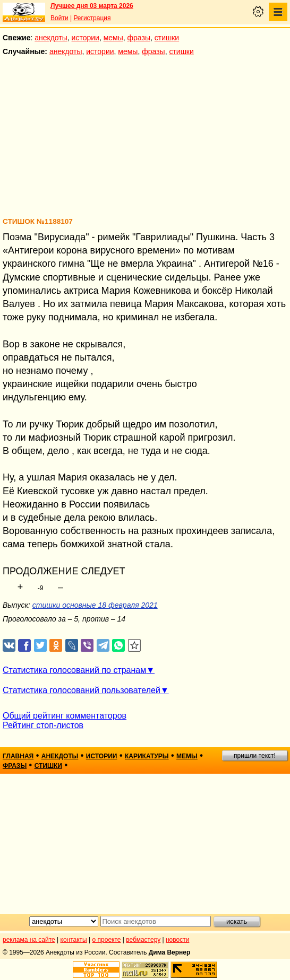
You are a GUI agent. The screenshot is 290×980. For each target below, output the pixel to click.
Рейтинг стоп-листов (43, 725)
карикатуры (147, 756)
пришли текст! (255, 756)
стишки (167, 38)
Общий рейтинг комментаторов (65, 716)
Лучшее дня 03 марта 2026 (92, 6)
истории (86, 38)
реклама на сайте (29, 940)
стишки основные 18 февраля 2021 (95, 605)
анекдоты (51, 38)
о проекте (107, 940)
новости (177, 940)
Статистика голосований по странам (74, 670)
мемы (113, 38)
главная (18, 756)
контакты (74, 940)
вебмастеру (143, 940)
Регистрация (92, 18)
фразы (139, 38)
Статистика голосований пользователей (82, 690)
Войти (59, 18)
